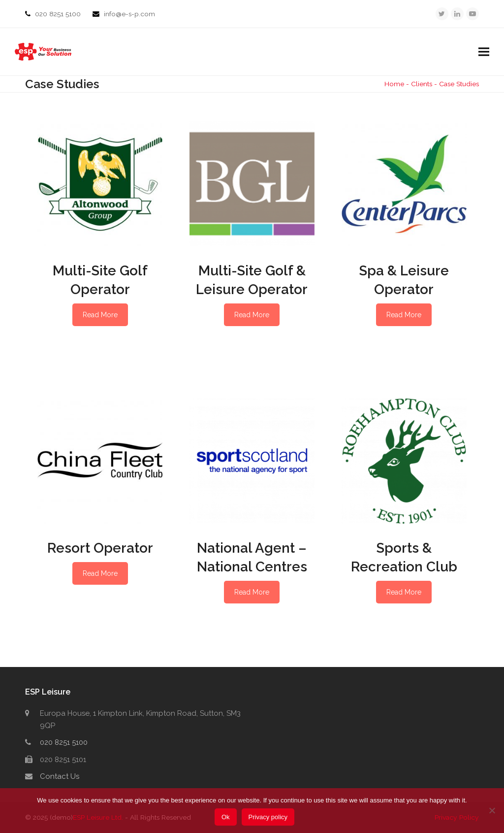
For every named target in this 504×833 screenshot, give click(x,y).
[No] (492, 810)
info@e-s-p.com (129, 14)
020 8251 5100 (59, 14)
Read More (100, 315)
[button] (484, 52)
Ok (226, 817)
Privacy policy (268, 817)
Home (394, 84)
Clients (422, 84)
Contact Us (60, 776)
